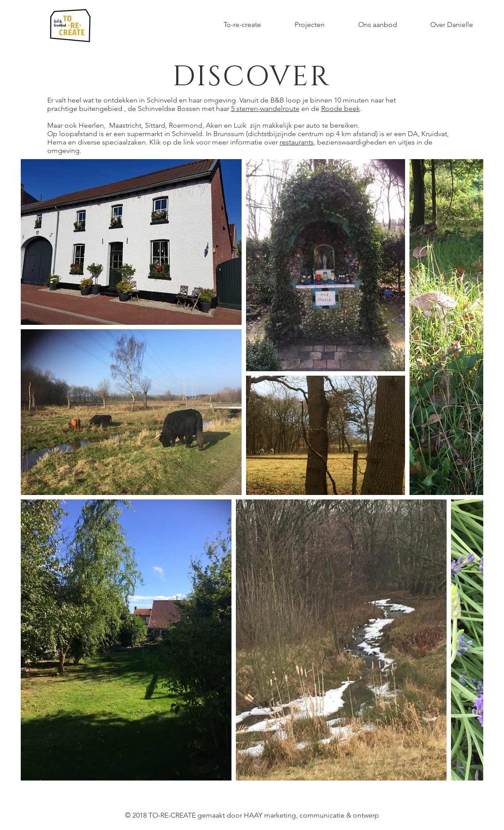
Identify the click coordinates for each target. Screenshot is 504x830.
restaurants (297, 142)
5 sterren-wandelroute (265, 109)
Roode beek (341, 109)
